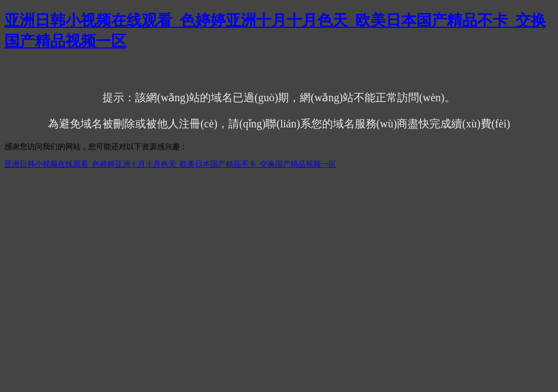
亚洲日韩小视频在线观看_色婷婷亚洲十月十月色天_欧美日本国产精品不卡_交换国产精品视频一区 (170, 164)
